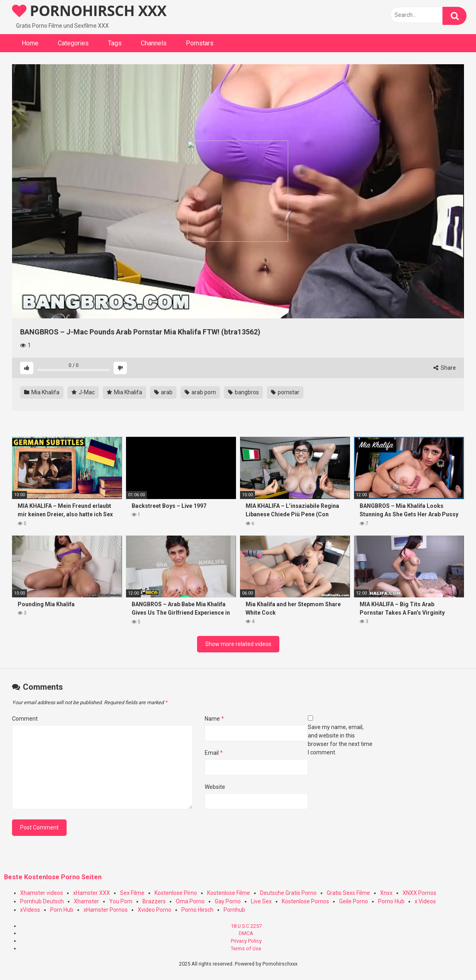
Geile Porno (354, 901)
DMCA (246, 933)
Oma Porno (190, 901)
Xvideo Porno (155, 910)
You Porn (121, 901)
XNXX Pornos (419, 893)
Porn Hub (62, 910)
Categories (73, 43)
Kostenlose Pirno (176, 893)
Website (215, 787)
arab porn (200, 392)
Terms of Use (246, 948)
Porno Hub (391, 901)
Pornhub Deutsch (42, 901)
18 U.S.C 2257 (246, 926)
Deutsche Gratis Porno (288, 893)
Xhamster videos (42, 893)
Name (214, 719)
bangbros (243, 392)
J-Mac (83, 392)
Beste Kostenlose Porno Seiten (53, 877)
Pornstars (200, 43)
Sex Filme (132, 893)
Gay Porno (228, 901)
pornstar (285, 392)
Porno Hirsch (197, 910)
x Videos (425, 901)
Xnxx (386, 893)
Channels (154, 43)
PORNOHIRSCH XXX (89, 11)
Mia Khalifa (42, 392)
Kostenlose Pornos (305, 901)
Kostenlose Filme (229, 893)
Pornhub (234, 910)
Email (214, 753)
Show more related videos (238, 644)
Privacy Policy (246, 941)
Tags (115, 43)
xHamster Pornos (106, 910)
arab (163, 392)
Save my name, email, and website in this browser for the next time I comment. (340, 740)
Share (445, 368)
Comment (25, 719)
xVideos (30, 910)
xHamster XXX (92, 893)
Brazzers (154, 901)
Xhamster (86, 901)
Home (30, 43)
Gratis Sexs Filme (348, 893)
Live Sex (261, 901)
